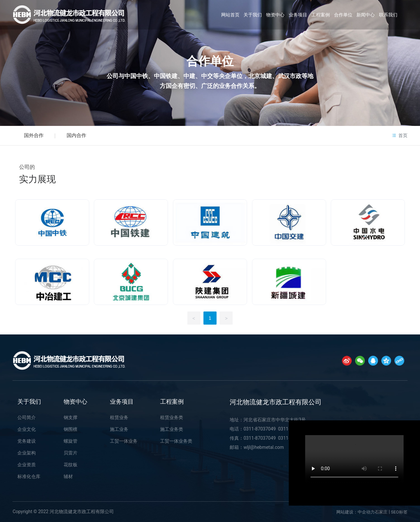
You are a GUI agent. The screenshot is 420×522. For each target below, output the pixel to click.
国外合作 (34, 135)
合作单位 (210, 61)
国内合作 (76, 135)
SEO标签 (399, 512)
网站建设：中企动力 (356, 512)
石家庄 (381, 512)
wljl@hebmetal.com (264, 447)
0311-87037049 (260, 429)
